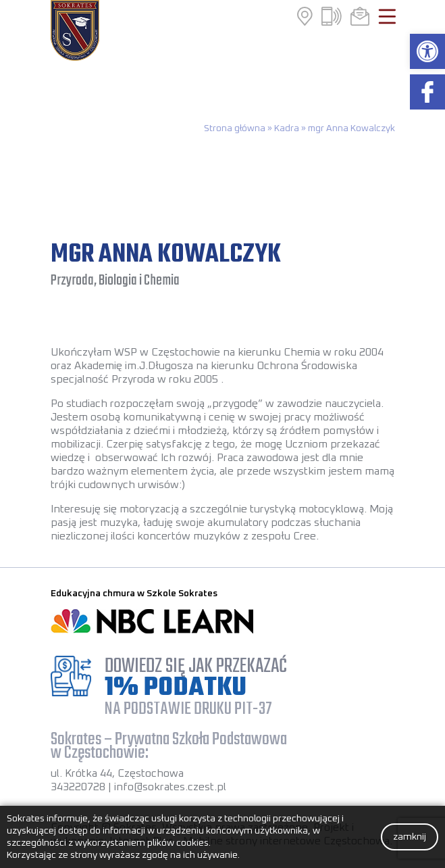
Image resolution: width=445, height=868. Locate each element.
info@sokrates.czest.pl (170, 787)
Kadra (287, 128)
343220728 (78, 787)
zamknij (410, 837)
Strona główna (235, 128)
